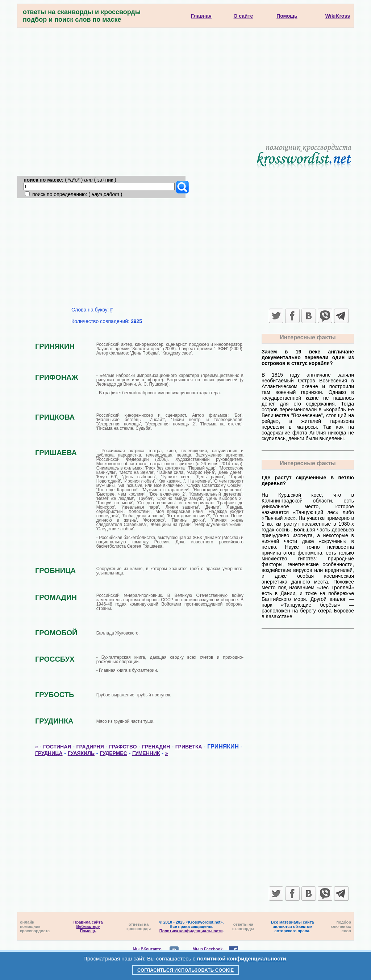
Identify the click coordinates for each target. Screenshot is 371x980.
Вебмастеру (88, 926)
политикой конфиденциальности (242, 958)
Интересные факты (308, 337)
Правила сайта (88, 922)
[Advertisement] (185, 82)
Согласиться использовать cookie (185, 970)
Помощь (88, 931)
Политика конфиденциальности (191, 931)
